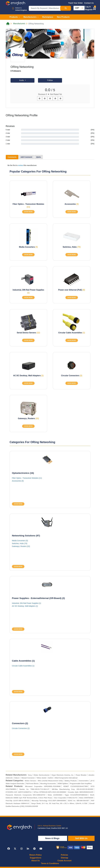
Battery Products (71, 781)
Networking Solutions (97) (26, 536)
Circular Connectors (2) (21, 728)
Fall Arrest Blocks (32, 784)
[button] (95, 8)
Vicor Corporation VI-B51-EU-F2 (66, 798)
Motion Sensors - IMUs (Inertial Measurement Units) (44, 781)
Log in (88, 7)
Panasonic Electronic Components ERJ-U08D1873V (25, 795)
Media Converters (28, 247)
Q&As (39, 157)
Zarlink (50, 778)
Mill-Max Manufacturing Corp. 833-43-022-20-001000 (72, 789)
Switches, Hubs (72, 247)
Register (89, 10)
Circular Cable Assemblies (72, 333)
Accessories (72, 204)
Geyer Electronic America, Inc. (63, 775)
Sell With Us (81, 838)
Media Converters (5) (20, 541)
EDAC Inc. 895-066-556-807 (79, 801)
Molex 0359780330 (86, 798)
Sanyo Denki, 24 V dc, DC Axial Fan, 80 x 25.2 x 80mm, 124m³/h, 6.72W (59, 803)
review (21, 165)
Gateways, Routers (28, 418)
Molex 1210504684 (55, 795)
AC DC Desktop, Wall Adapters (28, 376)
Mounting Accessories (48, 784)
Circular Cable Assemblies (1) (23, 666)
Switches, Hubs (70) (20, 543)
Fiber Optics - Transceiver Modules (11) (27, 478)
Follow (50, 80)
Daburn (17, 778)
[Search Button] (66, 8)
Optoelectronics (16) (23, 473)
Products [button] (14, 17)
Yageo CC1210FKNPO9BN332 (76, 795)
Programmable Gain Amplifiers (81, 784)
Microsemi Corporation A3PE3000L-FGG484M (43, 786)
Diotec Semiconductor (42, 775)
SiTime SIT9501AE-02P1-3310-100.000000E (50, 792)
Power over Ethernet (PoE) (72, 290)
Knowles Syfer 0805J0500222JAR (81, 792)
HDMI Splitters (63, 784)
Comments (12, 157)
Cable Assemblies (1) (23, 661)
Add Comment (26, 157)
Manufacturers (19, 24)
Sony (30, 775)
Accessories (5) (18, 481)
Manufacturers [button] (30, 17)
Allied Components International (66, 778)
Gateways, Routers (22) (21, 546)
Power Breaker (81, 775)
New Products (63, 17)
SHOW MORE (28, 212)
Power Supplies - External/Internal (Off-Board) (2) (38, 598)
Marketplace (48, 17)
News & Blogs (53, 838)
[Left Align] (40, 98)
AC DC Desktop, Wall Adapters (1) (25, 606)
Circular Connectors (72, 376)
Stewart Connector (28, 778)
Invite (22, 80)
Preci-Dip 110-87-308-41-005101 (18, 801)
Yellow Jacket (41, 778)
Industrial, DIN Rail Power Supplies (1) (27, 603)
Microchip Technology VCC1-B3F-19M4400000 (49, 801)
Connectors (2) (20, 723)
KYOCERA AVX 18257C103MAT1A (19, 792)
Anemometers (84, 781)
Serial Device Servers (28, 333)
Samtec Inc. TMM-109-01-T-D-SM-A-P (34, 789)
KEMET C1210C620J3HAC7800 (76, 786)
